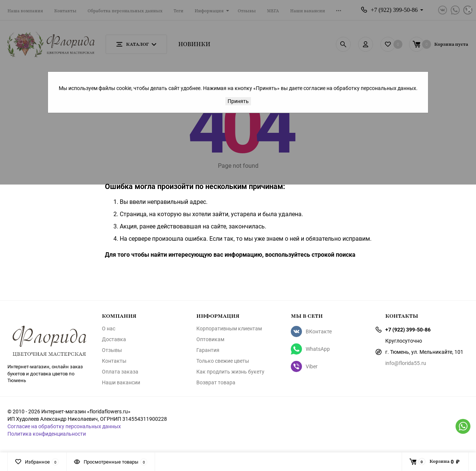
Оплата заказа (120, 372)
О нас (109, 329)
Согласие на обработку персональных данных (64, 426)
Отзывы (112, 350)
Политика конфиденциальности (47, 434)
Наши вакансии (121, 382)
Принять (238, 101)
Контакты (114, 361)
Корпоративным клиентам (229, 329)
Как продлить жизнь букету (230, 372)
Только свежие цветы (223, 361)
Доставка (114, 339)
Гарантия (208, 350)
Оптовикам (210, 339)
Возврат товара (216, 382)
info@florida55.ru (406, 363)
